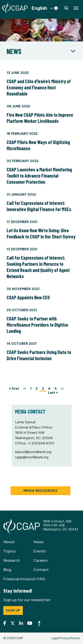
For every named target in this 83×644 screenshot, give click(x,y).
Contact (41, 570)
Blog (7, 570)
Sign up (13, 610)
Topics (10, 551)
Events (40, 551)
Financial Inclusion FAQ (24, 579)
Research (12, 560)
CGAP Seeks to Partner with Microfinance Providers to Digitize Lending (37, 325)
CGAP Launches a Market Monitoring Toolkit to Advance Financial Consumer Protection (39, 176)
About (9, 542)
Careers (41, 560)
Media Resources (40, 491)
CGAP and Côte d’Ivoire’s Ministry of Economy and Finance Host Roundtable (39, 87)
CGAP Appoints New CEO (28, 297)
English (39, 8)
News (39, 542)
